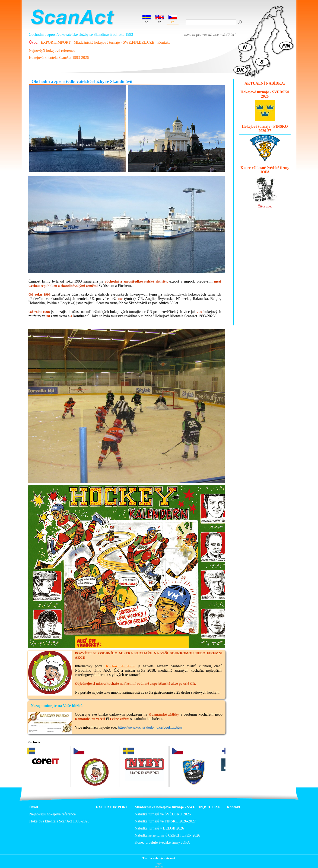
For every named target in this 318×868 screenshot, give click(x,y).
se (147, 19)
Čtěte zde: (265, 192)
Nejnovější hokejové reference (52, 51)
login (159, 863)
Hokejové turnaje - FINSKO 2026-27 (265, 129)
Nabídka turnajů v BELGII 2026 (159, 828)
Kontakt (163, 42)
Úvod (33, 42)
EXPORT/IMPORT (56, 42)
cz (173, 19)
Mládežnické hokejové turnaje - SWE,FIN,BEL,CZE (114, 42)
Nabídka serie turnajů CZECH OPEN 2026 (167, 835)
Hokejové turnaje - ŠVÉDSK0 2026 (265, 94)
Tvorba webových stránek (159, 858)
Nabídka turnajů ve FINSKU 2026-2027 (165, 821)
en (160, 19)
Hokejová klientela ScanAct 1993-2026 (59, 58)
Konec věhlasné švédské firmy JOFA (265, 170)
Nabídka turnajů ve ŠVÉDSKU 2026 (163, 814)
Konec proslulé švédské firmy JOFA (162, 842)
